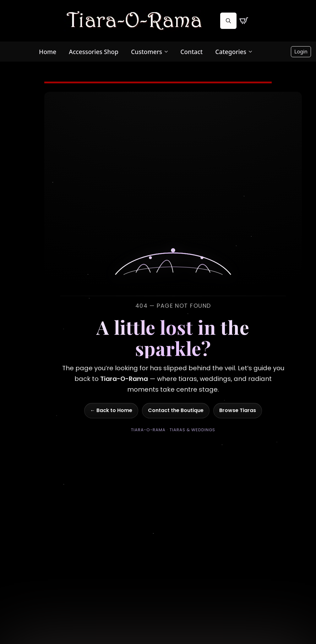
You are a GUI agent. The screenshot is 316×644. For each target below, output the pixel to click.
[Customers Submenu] (168, 52)
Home (48, 52)
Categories (231, 52)
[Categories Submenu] (252, 52)
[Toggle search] (228, 21)
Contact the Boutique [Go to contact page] (176, 410)
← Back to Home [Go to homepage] (111, 410)
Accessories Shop (94, 52)
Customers (147, 52)
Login (301, 52)
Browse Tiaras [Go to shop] (238, 410)
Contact (191, 52)
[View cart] (244, 21)
